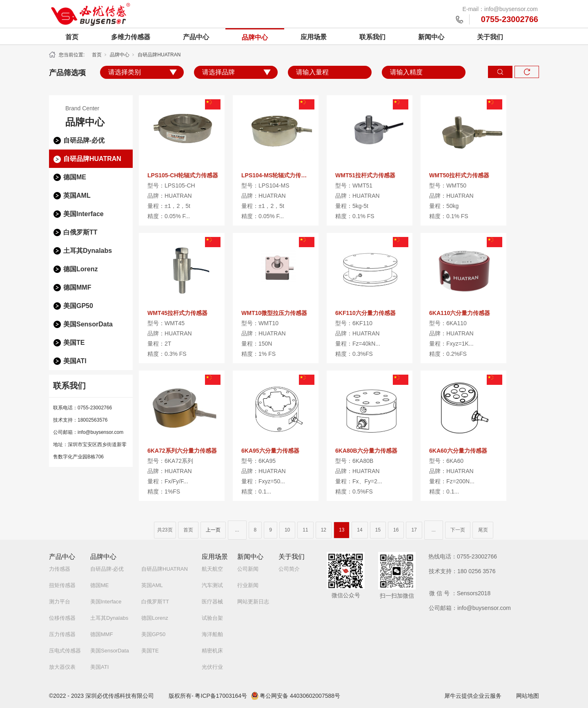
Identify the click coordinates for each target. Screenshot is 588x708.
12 (324, 530)
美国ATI (75, 361)
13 (342, 530)
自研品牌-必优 (84, 140)
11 (305, 530)
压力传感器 (62, 634)
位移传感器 (62, 618)
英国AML (77, 195)
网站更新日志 (253, 602)
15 (378, 530)
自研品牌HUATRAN (159, 55)
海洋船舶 (212, 634)
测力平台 (60, 602)
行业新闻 (248, 585)
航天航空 (212, 569)
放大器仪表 (62, 667)
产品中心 (196, 37)
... (237, 530)
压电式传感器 (65, 651)
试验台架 (212, 618)
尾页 (483, 530)
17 (414, 530)
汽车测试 (212, 585)
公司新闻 (248, 569)
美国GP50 (78, 306)
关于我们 (490, 37)
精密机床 (212, 651)
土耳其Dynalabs (88, 251)
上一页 (213, 530)
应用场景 (314, 37)
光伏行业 (212, 667)
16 (396, 530)
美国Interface (84, 214)
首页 (72, 37)
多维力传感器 (131, 37)
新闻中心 (431, 37)
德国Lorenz (80, 269)
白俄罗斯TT (80, 232)
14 (360, 530)
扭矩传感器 (62, 585)
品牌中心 (255, 37)
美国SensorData (88, 324)
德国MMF (77, 287)
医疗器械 (212, 602)
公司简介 (289, 569)
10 (287, 530)
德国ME (75, 177)
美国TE (74, 343)
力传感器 (60, 569)
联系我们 (372, 37)
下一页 (458, 530)
